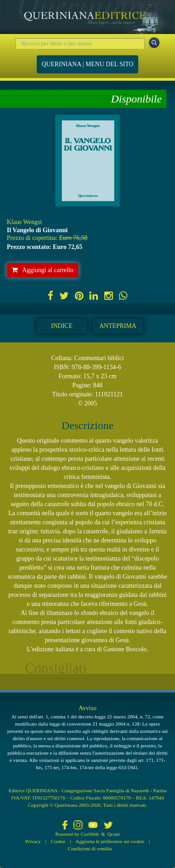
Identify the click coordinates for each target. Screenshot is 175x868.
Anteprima (118, 326)
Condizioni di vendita (90, 848)
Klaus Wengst (24, 222)
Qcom (114, 834)
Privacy (33, 841)
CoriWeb (90, 834)
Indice (62, 326)
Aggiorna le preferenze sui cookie (110, 841)
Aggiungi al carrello (43, 270)
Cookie (58, 841)
